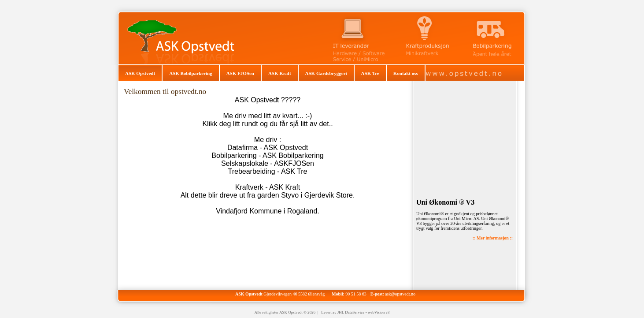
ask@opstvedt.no (400, 294)
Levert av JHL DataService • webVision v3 (355, 312)
